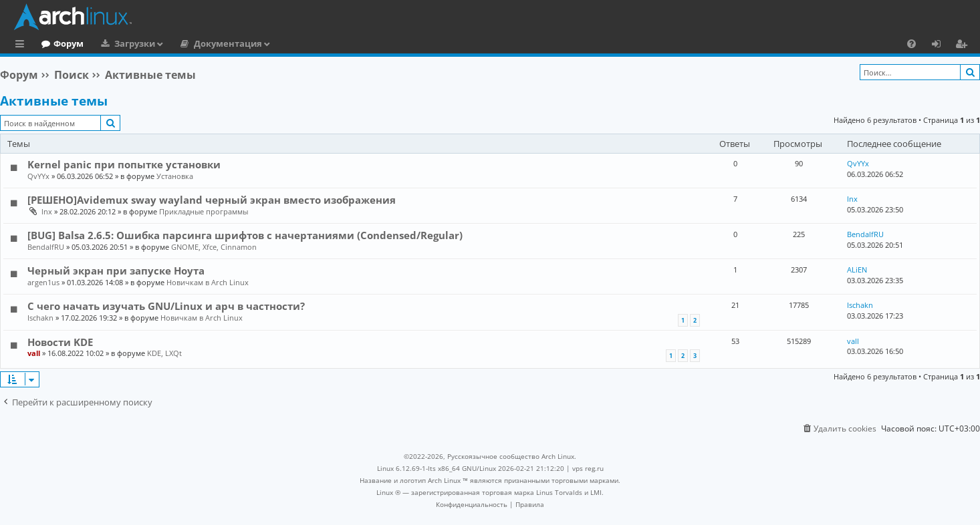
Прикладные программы (204, 211)
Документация (283, 43)
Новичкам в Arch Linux (208, 282)
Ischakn (40, 318)
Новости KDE (60, 342)
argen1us (43, 282)
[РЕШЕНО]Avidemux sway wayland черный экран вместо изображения (212, 200)
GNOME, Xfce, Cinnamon (214, 247)
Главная (60, 43)
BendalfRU (46, 247)
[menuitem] (911, 43)
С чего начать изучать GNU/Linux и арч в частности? (166, 306)
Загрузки (190, 43)
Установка (175, 176)
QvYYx (38, 176)
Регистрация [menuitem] (964, 45)
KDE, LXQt (164, 353)
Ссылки (22, 45)
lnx (47, 211)
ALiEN (857, 270)
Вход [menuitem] (941, 45)
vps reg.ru (588, 468)
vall (34, 353)
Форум (123, 43)
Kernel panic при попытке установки (124, 164)
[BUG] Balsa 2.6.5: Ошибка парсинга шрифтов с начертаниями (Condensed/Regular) (245, 235)
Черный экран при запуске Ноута (116, 271)
